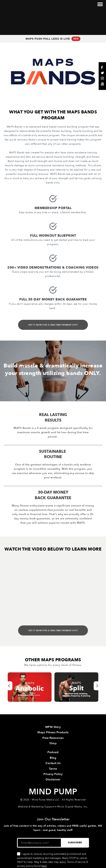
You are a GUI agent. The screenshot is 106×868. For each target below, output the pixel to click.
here (44, 841)
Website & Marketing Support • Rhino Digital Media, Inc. (53, 782)
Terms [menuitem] (53, 744)
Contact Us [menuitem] (53, 739)
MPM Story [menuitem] (53, 702)
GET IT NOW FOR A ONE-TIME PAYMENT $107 (53, 300)
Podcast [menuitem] (53, 728)
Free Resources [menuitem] (53, 713)
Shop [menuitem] (53, 719)
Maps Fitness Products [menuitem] (53, 708)
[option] (30, 663)
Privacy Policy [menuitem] (53, 749)
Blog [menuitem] (53, 733)
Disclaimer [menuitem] (53, 755)
